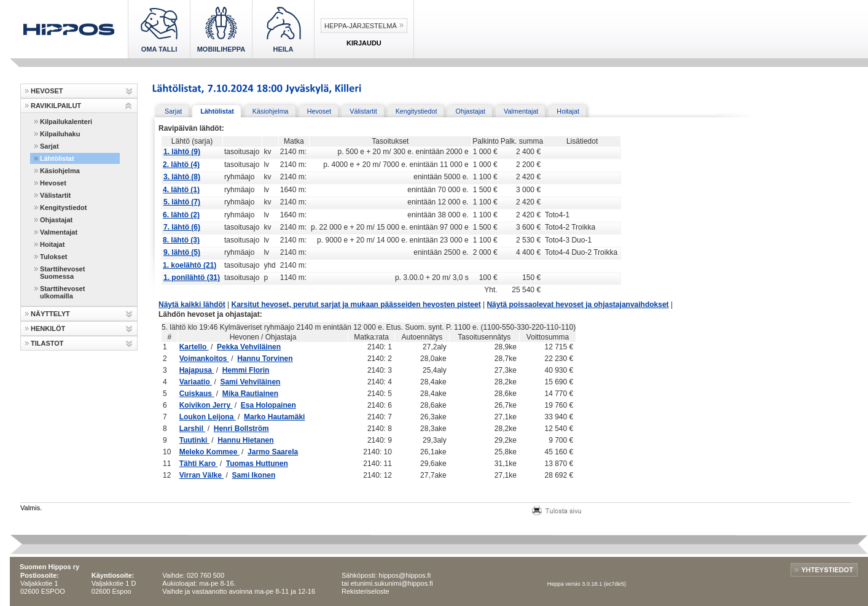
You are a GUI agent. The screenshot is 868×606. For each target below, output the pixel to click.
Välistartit (55, 195)
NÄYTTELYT (50, 314)
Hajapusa (197, 370)
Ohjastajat (56, 220)
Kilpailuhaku (60, 134)
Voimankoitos (204, 359)
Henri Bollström (241, 429)
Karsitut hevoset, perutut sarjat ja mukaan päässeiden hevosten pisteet (356, 305)
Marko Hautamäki (274, 417)
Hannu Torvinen (265, 359)
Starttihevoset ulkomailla (62, 292)
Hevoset (53, 183)
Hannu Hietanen (245, 440)
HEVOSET (47, 91)
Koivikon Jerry (206, 405)
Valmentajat (59, 232)
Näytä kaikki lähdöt (192, 305)
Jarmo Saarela (273, 452)
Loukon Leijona (208, 417)
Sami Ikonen (254, 475)
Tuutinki (194, 440)
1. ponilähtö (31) (192, 278)
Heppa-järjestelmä (361, 26)
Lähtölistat (57, 158)
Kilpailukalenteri (66, 122)
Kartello (194, 347)
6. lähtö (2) (181, 215)
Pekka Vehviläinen (249, 347)
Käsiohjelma (60, 171)
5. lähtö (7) (182, 202)
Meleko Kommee (209, 452)
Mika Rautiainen (250, 394)
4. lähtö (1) (181, 190)
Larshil (193, 429)
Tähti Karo (199, 464)
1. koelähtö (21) (190, 265)
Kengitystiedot (63, 208)
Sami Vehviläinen (250, 382)
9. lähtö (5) (182, 252)
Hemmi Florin (246, 370)
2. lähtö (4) (181, 165)
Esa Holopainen (268, 405)
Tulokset (53, 257)
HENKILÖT (48, 328)
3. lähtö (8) (182, 177)
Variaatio (196, 382)
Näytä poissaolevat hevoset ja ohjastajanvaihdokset (577, 305)
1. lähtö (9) (182, 152)
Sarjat (49, 146)
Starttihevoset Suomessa (62, 273)
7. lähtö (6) (182, 227)
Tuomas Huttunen (257, 464)
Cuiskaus (197, 394)
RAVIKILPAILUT (56, 106)
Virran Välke (202, 475)
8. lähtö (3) (181, 240)
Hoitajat (52, 244)
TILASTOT (47, 343)
